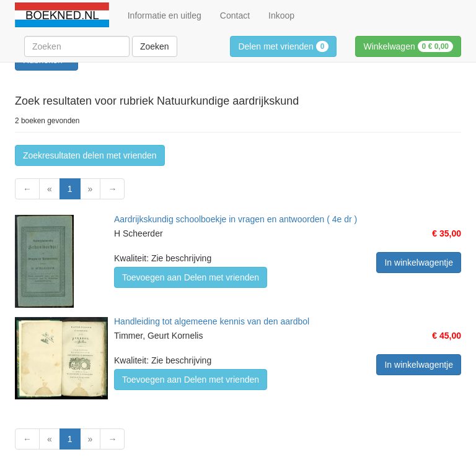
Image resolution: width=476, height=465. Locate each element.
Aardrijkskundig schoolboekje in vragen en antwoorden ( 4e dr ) (236, 219)
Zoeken (155, 46)
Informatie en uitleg (165, 15)
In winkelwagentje (419, 263)
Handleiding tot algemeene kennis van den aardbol (212, 321)
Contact (235, 15)
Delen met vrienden (283, 46)
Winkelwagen (408, 46)
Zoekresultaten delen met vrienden (90, 155)
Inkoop (281, 15)
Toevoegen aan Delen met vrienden (191, 277)
